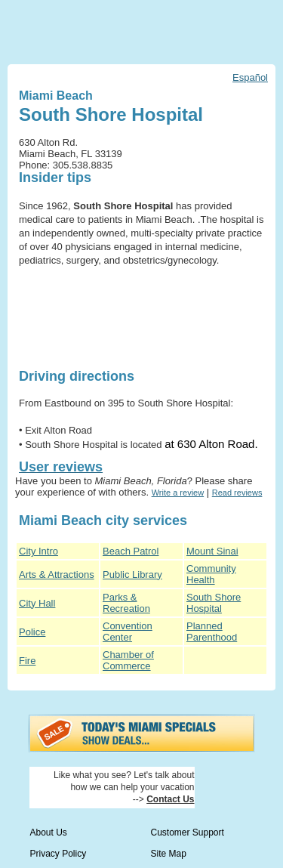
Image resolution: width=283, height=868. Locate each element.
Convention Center (128, 632)
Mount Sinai (212, 551)
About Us (49, 832)
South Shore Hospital (214, 603)
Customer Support (188, 832)
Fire (27, 661)
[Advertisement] (66, 318)
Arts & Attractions (57, 575)
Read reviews (237, 493)
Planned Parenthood (212, 632)
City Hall (37, 603)
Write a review (178, 493)
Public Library (132, 575)
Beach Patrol (131, 551)
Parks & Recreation (126, 603)
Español (250, 77)
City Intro (38, 551)
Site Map (169, 854)
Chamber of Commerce (128, 660)
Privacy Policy (58, 854)
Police (32, 632)
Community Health (211, 574)
